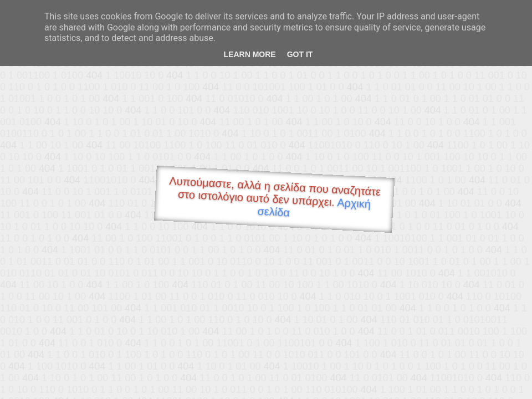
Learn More (250, 54)
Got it (300, 54)
